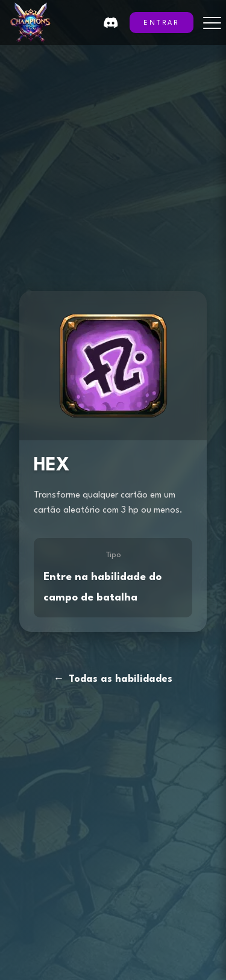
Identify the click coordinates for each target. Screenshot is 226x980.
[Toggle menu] (212, 23)
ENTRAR (162, 23)
